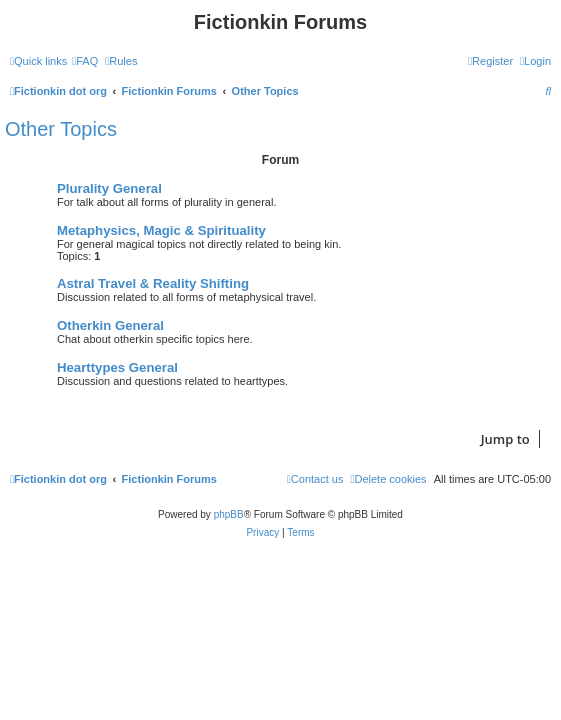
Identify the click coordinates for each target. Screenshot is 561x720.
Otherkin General (110, 325)
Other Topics (61, 129)
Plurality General (109, 188)
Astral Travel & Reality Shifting (153, 283)
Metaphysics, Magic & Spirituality (161, 230)
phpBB (229, 514)
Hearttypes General (117, 367)
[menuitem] (85, 61)
